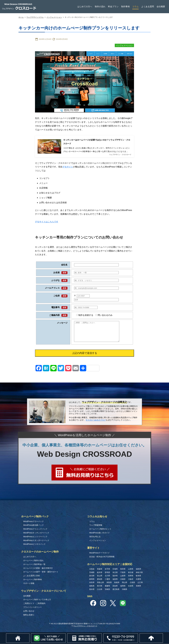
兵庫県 (138, 579)
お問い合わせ (29, 611)
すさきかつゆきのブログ (96, 420)
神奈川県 (139, 573)
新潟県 (92, 576)
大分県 (100, 590)
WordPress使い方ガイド (99, 533)
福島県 (138, 569)
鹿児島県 (116, 590)
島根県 (117, 583)
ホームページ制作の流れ (33, 561)
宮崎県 (107, 590)
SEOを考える (95, 537)
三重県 (107, 579)
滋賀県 (115, 579)
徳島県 (92, 586)
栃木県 (100, 573)
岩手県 (107, 569)
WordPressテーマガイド (99, 553)
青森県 (100, 569)
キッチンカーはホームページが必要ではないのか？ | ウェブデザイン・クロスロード (97, 142)
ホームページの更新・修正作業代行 (38, 568)
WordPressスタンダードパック (36, 541)
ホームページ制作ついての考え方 (37, 600)
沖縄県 (125, 590)
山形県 (131, 569)
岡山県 (125, 583)
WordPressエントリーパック (35, 537)
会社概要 (161, 7)
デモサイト (68, 167)
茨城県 (92, 573)
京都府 (123, 579)
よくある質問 (148, 7)
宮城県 (115, 569)
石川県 (107, 576)
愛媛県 (107, 586)
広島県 (132, 583)
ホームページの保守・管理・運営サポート (41, 572)
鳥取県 (109, 583)
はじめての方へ (85, 7)
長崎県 (138, 586)
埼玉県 (115, 573)
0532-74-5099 (143, 635)
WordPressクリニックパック (35, 529)
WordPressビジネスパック (34, 544)
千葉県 (123, 573)
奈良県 (92, 583)
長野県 (131, 576)
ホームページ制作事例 (32, 580)
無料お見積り (29, 615)
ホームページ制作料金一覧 (34, 565)
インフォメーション (54, 17)
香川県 (100, 586)
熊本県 (92, 590)
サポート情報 (29, 584)
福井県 (115, 576)
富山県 (100, 576)
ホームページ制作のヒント (100, 529)
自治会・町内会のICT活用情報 (102, 557)
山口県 (140, 583)
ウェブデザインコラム (35, 17)
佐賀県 (131, 586)
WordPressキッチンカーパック (36, 533)
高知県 (115, 586)
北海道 (92, 569)
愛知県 (100, 579)
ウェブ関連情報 (96, 525)
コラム (135, 7)
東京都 (131, 573)
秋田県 (123, 569)
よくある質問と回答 (32, 576)
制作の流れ (100, 7)
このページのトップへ (163, 635)
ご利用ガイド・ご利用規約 (34, 604)
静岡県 (92, 579)
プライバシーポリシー (32, 607)
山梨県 (123, 576)
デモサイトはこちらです (47, 222)
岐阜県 (138, 576)
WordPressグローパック (33, 522)
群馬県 (107, 573)
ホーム (21, 17)
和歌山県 (100, 583)
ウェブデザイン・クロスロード (85, 626)
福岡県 (123, 586)
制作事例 (125, 7)
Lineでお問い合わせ (64, 635)
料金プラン (113, 7)
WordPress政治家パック (33, 525)
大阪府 (131, 579)
